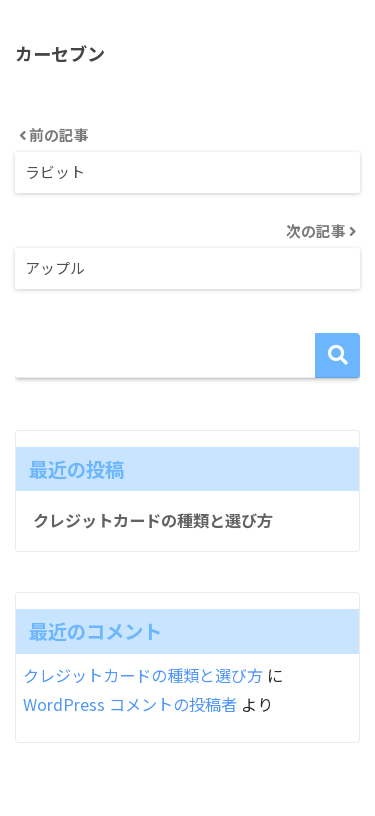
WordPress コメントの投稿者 (130, 704)
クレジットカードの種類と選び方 (153, 520)
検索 (337, 355)
